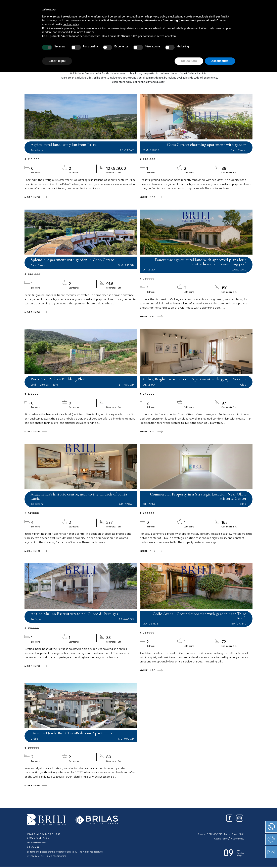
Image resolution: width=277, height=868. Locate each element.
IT (238, 6)
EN (246, 6)
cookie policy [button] (71, 820)
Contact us (194, 17)
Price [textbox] (145, 43)
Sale (118, 17)
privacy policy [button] (159, 813)
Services (137, 17)
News (155, 17)
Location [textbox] (62, 43)
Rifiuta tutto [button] (189, 857)
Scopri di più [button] (57, 857)
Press (171, 17)
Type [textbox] (102, 43)
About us (100, 17)
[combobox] (37, 43)
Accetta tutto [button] (220, 857)
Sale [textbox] (30, 43)
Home (80, 17)
